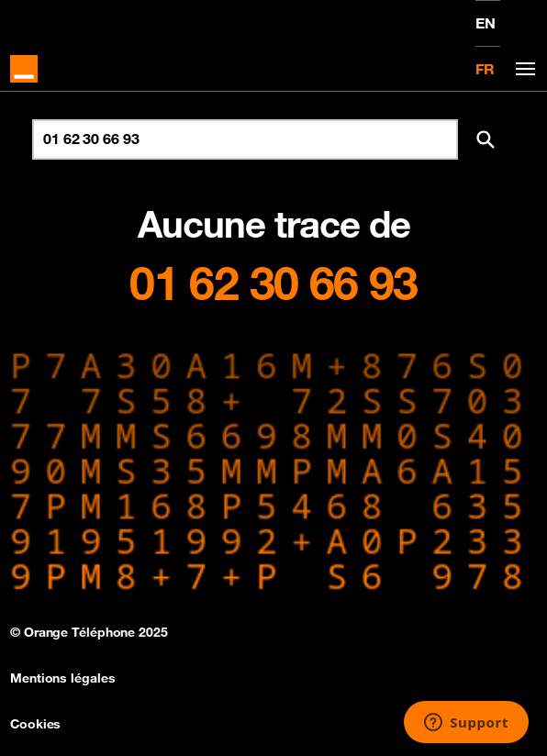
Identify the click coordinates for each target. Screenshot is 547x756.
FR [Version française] (485, 69)
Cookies (35, 724)
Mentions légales (62, 678)
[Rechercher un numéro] (245, 139)
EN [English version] (486, 23)
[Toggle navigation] (522, 69)
